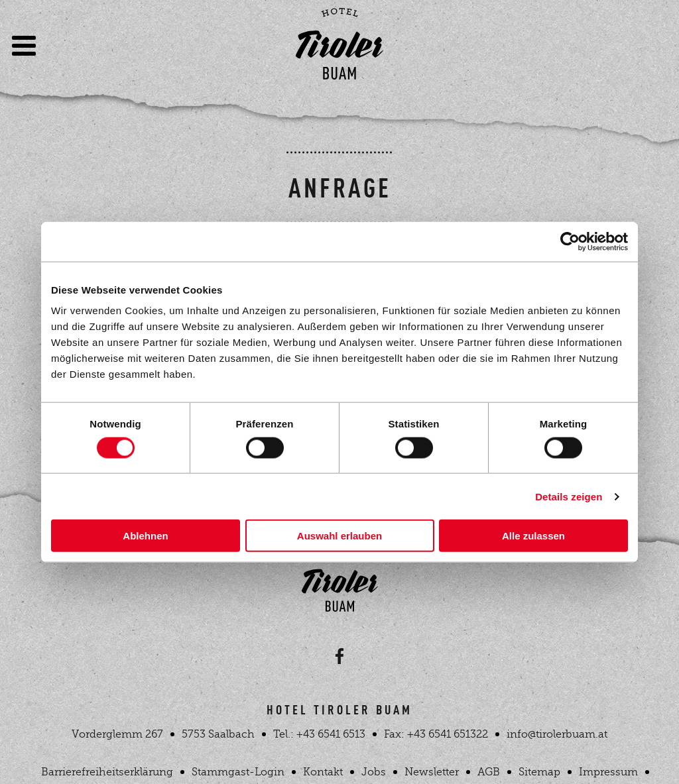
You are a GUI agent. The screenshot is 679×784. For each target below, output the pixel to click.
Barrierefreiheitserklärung (107, 772)
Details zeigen (569, 496)
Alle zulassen (533, 536)
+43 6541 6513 (331, 734)
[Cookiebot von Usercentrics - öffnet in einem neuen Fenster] (570, 241)
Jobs (374, 772)
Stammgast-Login (238, 772)
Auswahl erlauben (339, 536)
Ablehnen (145, 536)
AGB (489, 772)
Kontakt (323, 772)
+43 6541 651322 (448, 734)
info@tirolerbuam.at (557, 734)
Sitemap (539, 772)
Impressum (608, 772)
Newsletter (432, 772)
